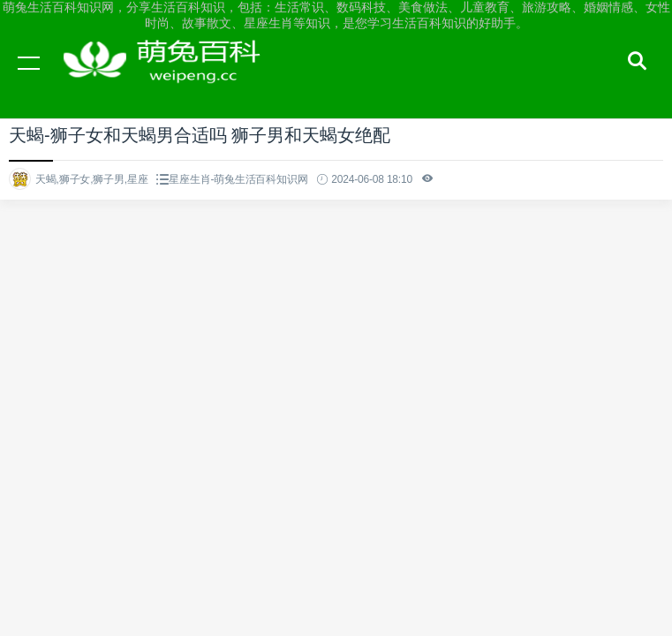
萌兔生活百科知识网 (168, 79)
